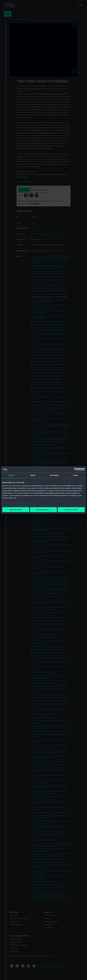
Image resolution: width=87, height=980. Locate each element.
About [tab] (76, 475)
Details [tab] (33, 475)
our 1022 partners (15, 486)
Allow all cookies (71, 510)
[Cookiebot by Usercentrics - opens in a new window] (76, 469)
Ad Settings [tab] (54, 475)
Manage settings (44, 510)
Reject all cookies (16, 510)
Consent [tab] (12, 475)
